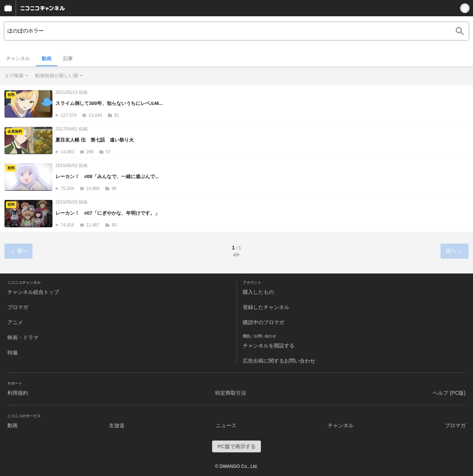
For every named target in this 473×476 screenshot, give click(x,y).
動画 (47, 59)
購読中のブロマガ (263, 322)
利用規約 (18, 393)
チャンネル (18, 59)
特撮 (13, 353)
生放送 (117, 425)
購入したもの (258, 292)
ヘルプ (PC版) (449, 393)
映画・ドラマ (23, 337)
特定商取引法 (231, 393)
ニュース (226, 425)
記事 (68, 59)
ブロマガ (18, 307)
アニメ (15, 322)
